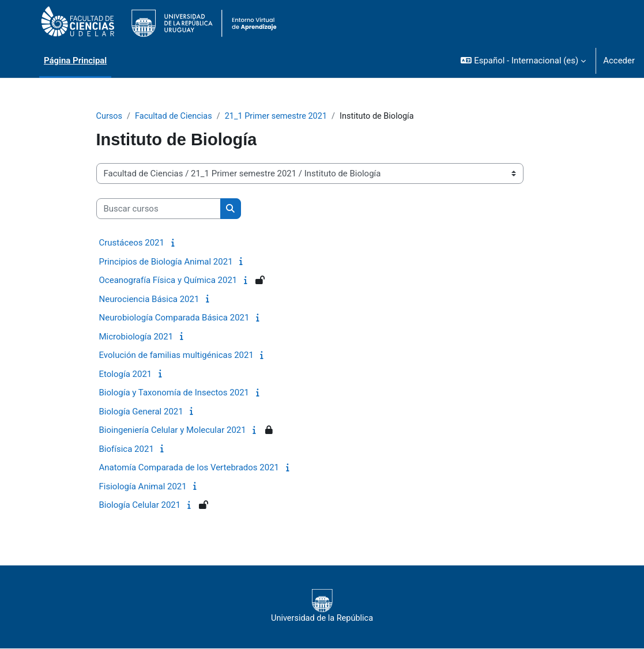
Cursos (110, 116)
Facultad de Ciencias (176, 116)
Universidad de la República (322, 606)
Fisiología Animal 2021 (143, 487)
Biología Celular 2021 (140, 505)
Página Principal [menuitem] (75, 61)
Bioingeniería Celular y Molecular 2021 (173, 431)
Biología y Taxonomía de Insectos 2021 (174, 393)
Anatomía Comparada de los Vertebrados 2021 (189, 468)
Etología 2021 (126, 375)
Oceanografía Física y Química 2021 (168, 281)
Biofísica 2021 (127, 450)
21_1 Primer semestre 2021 (281, 116)
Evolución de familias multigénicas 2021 (176, 356)
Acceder (619, 61)
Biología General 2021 (141, 412)
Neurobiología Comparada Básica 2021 (174, 318)
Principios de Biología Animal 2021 (166, 262)
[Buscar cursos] (159, 209)
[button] (523, 61)
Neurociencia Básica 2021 (149, 300)
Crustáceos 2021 (132, 243)
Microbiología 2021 (136, 337)
